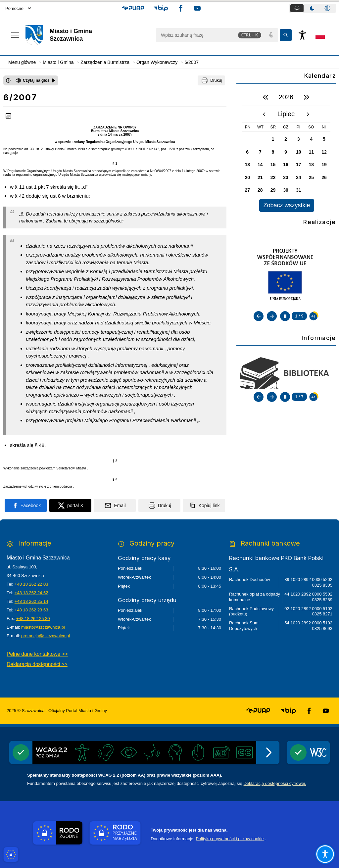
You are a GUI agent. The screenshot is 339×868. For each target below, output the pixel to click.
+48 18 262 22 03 (31, 584)
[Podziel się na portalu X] (70, 506)
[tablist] (313, 8)
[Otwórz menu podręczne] (15, 35)
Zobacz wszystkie (287, 205)
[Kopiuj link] (204, 506)
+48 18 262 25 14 (31, 601)
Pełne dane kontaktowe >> (37, 654)
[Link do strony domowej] (87, 35)
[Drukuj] (211, 80)
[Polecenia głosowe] (271, 35)
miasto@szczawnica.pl (43, 627)
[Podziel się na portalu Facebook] (26, 506)
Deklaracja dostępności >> (37, 664)
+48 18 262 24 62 (31, 593)
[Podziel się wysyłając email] (115, 506)
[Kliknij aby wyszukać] (286, 35)
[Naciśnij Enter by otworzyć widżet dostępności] (302, 35)
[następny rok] (307, 97)
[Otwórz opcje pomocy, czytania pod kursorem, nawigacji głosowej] (325, 854)
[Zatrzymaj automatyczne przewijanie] (285, 316)
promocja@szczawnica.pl (46, 636)
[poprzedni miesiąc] (264, 114)
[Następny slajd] (272, 316)
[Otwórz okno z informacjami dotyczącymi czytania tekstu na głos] (8, 80)
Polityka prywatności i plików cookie (230, 839)
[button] (133, 8)
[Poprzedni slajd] (259, 316)
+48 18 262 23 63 (31, 610)
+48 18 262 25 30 (33, 619)
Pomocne (18, 8)
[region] (286, 150)
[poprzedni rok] (266, 97)
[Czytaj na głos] (36, 80)
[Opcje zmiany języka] (320, 35)
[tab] (297, 8)
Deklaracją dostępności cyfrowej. (275, 783)
